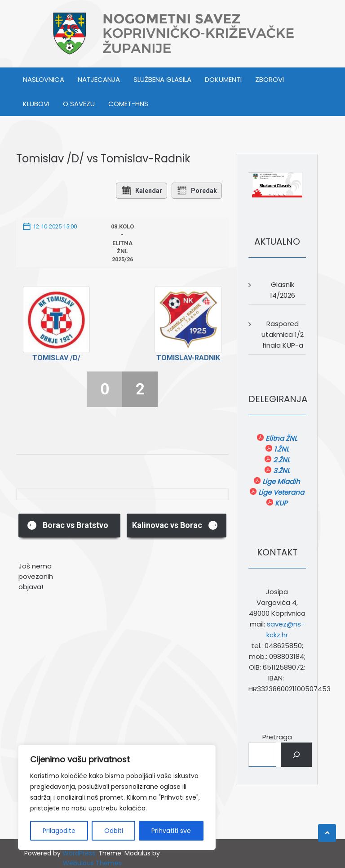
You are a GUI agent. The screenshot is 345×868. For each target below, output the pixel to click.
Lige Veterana (280, 492)
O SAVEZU (79, 104)
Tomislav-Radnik (188, 358)
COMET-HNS (128, 104)
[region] (117, 797)
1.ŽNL (281, 449)
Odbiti (114, 831)
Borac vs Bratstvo (68, 525)
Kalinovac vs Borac (175, 525)
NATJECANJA (99, 79)
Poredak (197, 191)
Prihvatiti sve (171, 831)
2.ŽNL (281, 460)
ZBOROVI (270, 79)
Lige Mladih (280, 481)
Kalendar (142, 191)
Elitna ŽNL (280, 438)
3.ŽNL (281, 471)
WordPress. (80, 853)
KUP (280, 503)
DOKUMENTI (223, 79)
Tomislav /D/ (56, 358)
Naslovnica (44, 79)
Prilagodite (59, 831)
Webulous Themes (92, 863)
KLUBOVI (36, 104)
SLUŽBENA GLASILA (162, 79)
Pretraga (277, 737)
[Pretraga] (296, 755)
